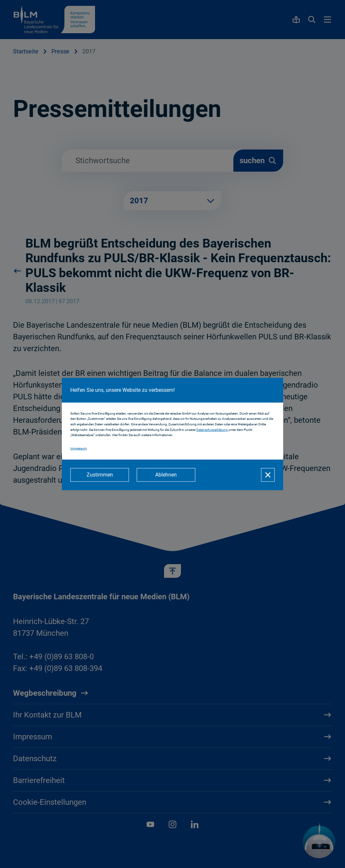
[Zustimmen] (100, 475)
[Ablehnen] (166, 475)
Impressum (79, 448)
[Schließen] (268, 475)
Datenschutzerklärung (212, 430)
